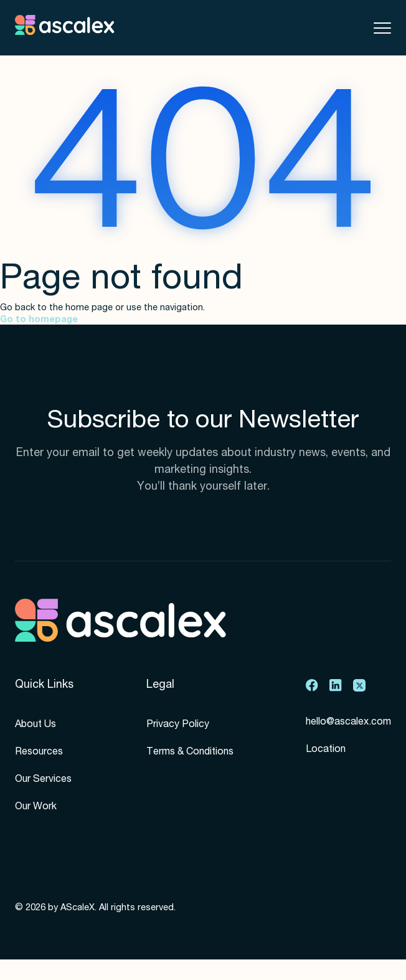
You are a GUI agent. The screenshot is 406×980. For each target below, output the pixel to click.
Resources (39, 753)
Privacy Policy (178, 725)
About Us (35, 725)
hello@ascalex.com (348, 723)
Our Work (36, 807)
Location (326, 750)
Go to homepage (39, 320)
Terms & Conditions (190, 753)
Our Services (43, 780)
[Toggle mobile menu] (382, 28)
